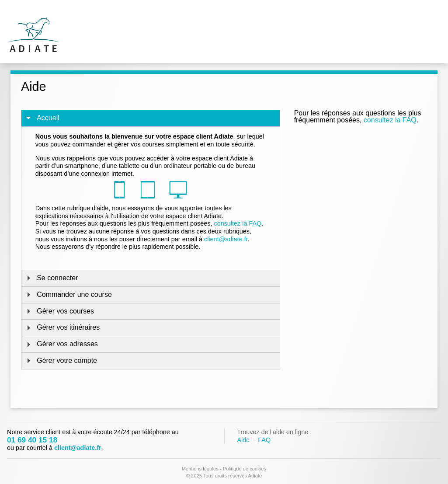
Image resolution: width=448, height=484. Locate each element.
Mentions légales (200, 469)
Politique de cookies (245, 469)
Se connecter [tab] (51, 278)
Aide (243, 440)
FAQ (264, 440)
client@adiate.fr (226, 239)
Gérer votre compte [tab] (61, 360)
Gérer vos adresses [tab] (61, 344)
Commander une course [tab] (68, 294)
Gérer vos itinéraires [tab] (62, 327)
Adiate (33, 33)
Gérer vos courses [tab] (59, 311)
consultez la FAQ (390, 120)
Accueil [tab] (42, 118)
